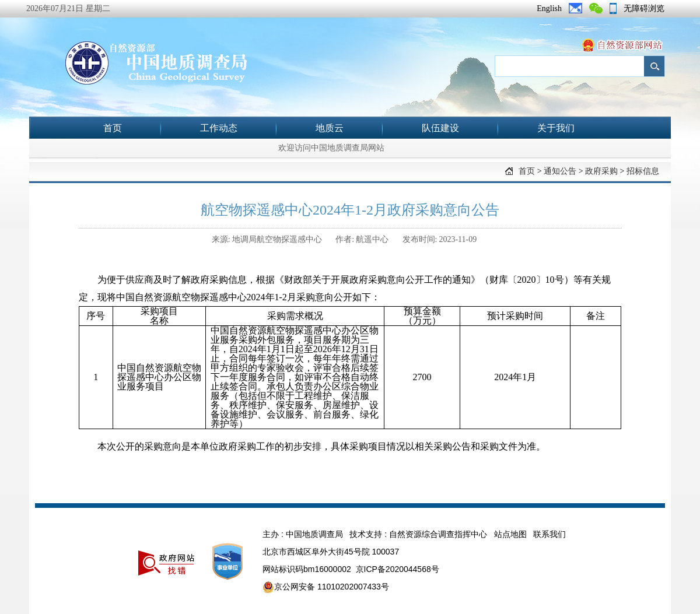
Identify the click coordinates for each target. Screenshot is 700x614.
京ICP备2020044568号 (398, 569)
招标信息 (643, 171)
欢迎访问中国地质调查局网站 (331, 148)
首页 (113, 128)
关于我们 (556, 128)
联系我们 (549, 534)
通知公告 (560, 171)
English (549, 8)
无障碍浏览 (644, 8)
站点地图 (510, 534)
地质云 (330, 128)
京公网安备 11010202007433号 (326, 587)
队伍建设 (440, 128)
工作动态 (219, 128)
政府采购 (601, 171)
